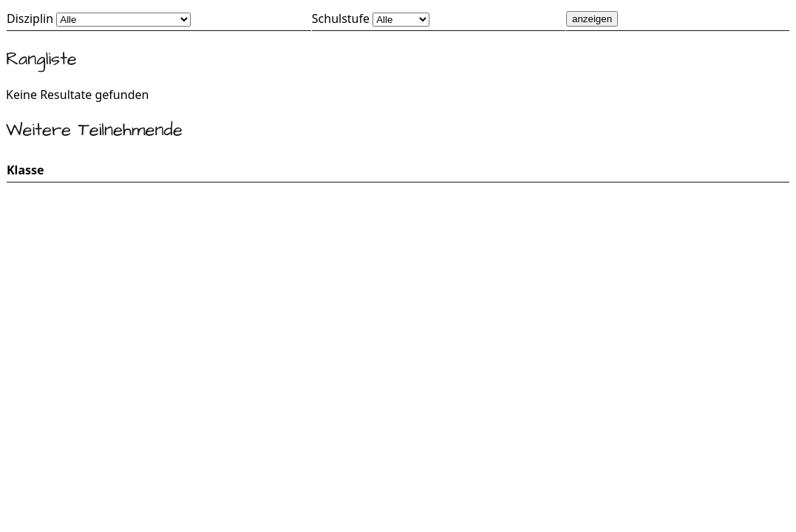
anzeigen (592, 19)
